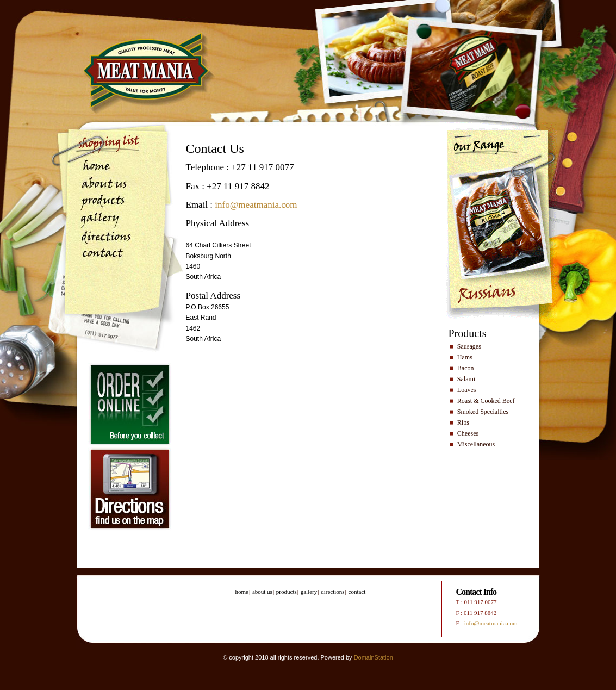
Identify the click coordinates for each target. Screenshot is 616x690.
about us (103, 185)
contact (103, 257)
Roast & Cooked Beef (486, 401)
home (103, 167)
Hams (465, 357)
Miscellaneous (476, 444)
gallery (103, 221)
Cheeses (468, 433)
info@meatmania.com (256, 205)
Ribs (463, 422)
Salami (466, 379)
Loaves (467, 390)
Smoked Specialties (483, 412)
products (103, 203)
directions (103, 239)
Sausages (469, 346)
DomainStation (374, 657)
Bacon (466, 368)
